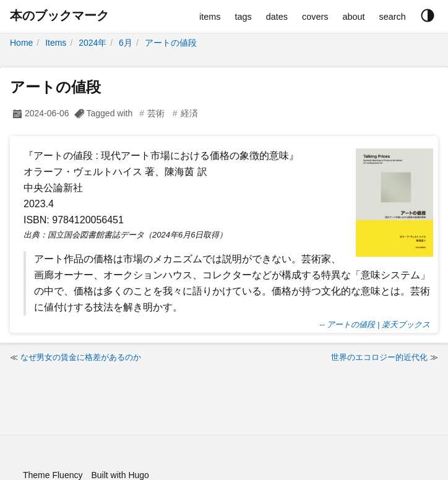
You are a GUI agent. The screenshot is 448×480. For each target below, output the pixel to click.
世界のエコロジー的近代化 (379, 357)
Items (56, 43)
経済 (189, 113)
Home (21, 43)
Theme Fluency (53, 475)
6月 (126, 43)
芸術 (156, 113)
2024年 (93, 43)
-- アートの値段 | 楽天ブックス (375, 324)
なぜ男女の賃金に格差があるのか (81, 357)
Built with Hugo (120, 475)
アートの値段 (171, 43)
